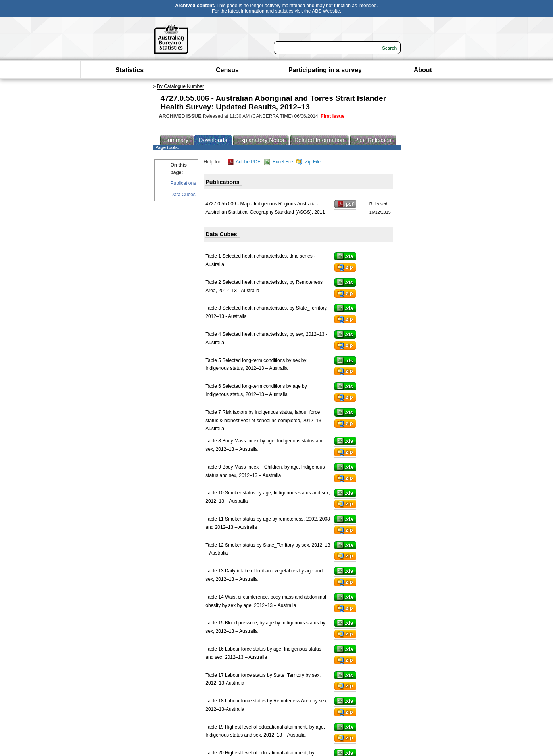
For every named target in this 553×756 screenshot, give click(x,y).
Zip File (308, 162)
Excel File (278, 162)
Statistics (130, 70)
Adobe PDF (244, 162)
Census (227, 70)
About (423, 70)
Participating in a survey (325, 70)
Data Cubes (183, 195)
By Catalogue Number (180, 86)
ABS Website (326, 11)
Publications (183, 183)
